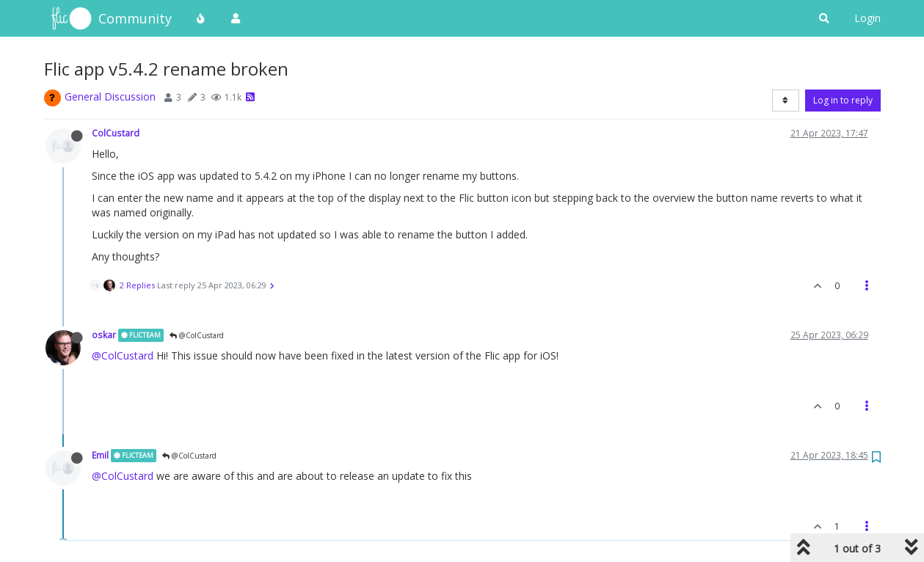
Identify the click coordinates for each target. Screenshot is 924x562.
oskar (104, 335)
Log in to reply (843, 100)
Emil (100, 455)
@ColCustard (197, 335)
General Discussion (110, 96)
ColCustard (116, 133)
